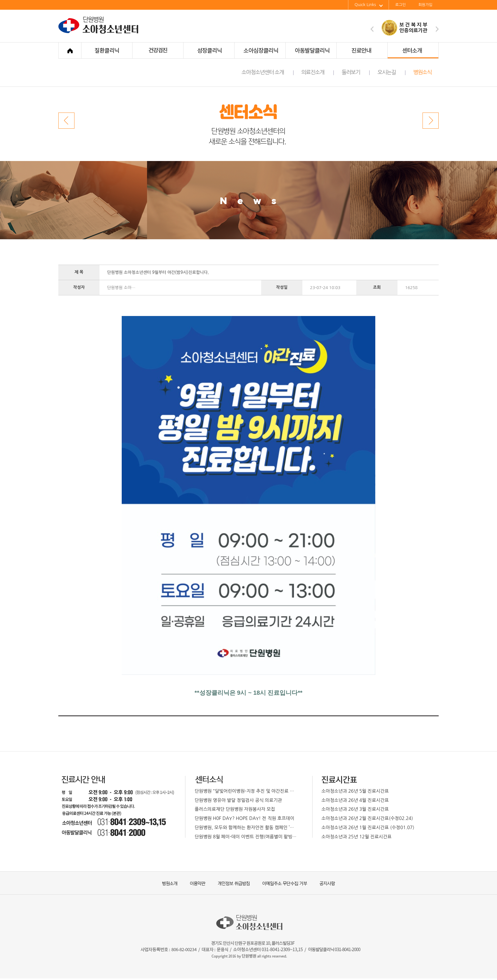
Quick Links (369, 5)
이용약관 (195, 883)
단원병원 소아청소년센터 (100, 33)
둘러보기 (356, 72)
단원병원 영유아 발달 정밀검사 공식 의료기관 (238, 800)
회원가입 (425, 5)
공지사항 (323, 883)
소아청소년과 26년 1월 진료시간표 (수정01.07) (368, 828)
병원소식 (423, 72)
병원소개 (169, 883)
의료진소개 (318, 72)
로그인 (400, 5)
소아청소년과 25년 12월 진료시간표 (356, 837)
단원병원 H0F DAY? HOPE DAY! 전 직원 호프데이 (245, 818)
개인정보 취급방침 (231, 883)
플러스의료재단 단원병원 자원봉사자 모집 (235, 809)
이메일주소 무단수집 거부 (282, 883)
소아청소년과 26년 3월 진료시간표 (355, 809)
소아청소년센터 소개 (268, 72)
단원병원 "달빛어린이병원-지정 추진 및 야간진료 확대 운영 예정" (246, 791)
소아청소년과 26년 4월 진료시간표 (355, 800)
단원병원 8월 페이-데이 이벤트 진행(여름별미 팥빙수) (246, 837)
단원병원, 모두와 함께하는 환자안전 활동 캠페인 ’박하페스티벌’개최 (246, 828)
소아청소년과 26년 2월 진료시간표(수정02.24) (367, 818)
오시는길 (391, 72)
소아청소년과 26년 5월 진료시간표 (355, 791)
